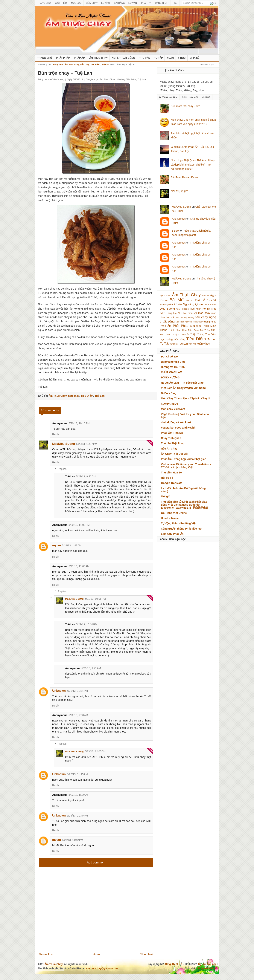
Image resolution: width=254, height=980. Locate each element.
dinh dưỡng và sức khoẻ (176, 422)
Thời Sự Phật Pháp (173, 443)
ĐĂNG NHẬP (162, 3)
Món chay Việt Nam (173, 409)
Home (97, 954)
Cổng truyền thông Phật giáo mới (182, 529)
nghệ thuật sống (123, 58)
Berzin (189, 300)
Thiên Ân (185, 334)
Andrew (206, 295)
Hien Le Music (170, 518)
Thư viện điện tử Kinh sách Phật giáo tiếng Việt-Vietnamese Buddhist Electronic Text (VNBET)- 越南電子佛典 (185, 505)
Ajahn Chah (165, 295)
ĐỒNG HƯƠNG (170, 377)
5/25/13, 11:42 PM (72, 840)
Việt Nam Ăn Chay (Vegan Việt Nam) (183, 388)
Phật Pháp (63, 58)
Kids (214, 309)
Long (169, 313)
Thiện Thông (197, 334)
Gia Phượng (182, 309)
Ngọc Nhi (180, 322)
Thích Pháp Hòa (178, 330)
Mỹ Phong (189, 317)
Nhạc (213, 322)
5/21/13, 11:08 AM (79, 566)
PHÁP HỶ (146, 3)
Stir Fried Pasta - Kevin (184, 177)
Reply (56, 434)
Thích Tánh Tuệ (196, 330)
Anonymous (179, 219)
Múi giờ (166, 496)
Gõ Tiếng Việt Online (174, 513)
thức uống (180, 340)
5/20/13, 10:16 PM (79, 423)
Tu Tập (159, 58)
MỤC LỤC (76, 3)
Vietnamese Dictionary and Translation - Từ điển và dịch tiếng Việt (186, 466)
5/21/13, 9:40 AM (86, 476)
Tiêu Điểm (95, 64)
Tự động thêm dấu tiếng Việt (179, 523)
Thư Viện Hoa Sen (172, 473)
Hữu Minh (196, 309)
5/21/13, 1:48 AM (72, 545)
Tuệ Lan (105, 64)
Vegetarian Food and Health (178, 428)
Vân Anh (192, 344)
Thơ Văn (145, 58)
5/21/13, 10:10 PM (87, 624)
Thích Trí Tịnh (172, 334)
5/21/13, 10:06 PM (95, 599)
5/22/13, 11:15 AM (77, 774)
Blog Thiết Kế (174, 964)
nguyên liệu (190, 322)
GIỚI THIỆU (61, 3)
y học (207, 344)
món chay (204, 313)
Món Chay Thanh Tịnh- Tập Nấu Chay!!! (186, 398)
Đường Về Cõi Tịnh (173, 367)
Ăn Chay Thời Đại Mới (175, 454)
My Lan (180, 317)
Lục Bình (178, 313)
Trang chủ (58, 64)
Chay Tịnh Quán (171, 438)
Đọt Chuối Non (170, 357)
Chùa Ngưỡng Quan (189, 304)
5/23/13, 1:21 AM (91, 668)
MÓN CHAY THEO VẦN (98, 3)
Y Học (182, 58)
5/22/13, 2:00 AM (78, 715)
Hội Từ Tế (167, 478)
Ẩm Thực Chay (98, 58)
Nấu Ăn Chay (169, 449)
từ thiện (174, 344)
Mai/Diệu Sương (64, 444)
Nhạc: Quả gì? (179, 191)
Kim (163, 313)
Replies (62, 469)
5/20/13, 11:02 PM (79, 525)
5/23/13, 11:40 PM (77, 816)
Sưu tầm (195, 326)
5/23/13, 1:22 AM (78, 795)
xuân (200, 344)
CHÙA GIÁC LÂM (172, 372)
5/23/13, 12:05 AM (95, 751)
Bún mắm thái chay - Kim (186, 106)
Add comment (96, 862)
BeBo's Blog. (169, 393)
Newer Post (46, 954)
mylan (57, 545)
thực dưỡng (166, 340)
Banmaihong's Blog (173, 362)
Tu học (212, 339)
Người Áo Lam (207, 964)
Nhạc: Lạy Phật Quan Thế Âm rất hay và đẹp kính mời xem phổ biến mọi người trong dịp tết (193, 165)
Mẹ (185, 313)
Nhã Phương (203, 322)
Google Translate (172, 483)
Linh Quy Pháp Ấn (172, 534)
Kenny (206, 309)
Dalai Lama (210, 305)
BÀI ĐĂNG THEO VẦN (125, 3)
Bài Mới (177, 300)
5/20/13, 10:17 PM (87, 444)
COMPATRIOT (170, 404)
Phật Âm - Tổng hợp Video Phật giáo (184, 459)
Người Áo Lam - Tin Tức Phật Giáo (182, 383)
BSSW (176, 231)
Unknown (59, 691)
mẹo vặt (192, 313)
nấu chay (85, 64)
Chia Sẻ (194, 58)
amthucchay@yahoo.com (102, 968)
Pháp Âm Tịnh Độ (172, 433)
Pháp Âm (80, 58)
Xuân (170, 58)
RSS (175, 3)
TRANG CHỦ (44, 3)
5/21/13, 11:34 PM (77, 691)
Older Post (146, 954)
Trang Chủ (45, 58)
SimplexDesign (207, 968)
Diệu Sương (167, 309)
